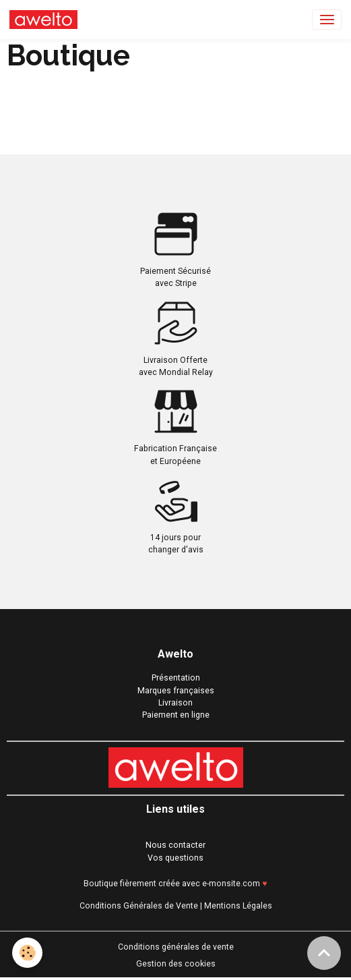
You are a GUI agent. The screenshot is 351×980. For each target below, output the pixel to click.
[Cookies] (27, 953)
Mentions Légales (238, 906)
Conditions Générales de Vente (139, 906)
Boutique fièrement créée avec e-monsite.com (172, 884)
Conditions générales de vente (176, 947)
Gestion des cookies (176, 964)
